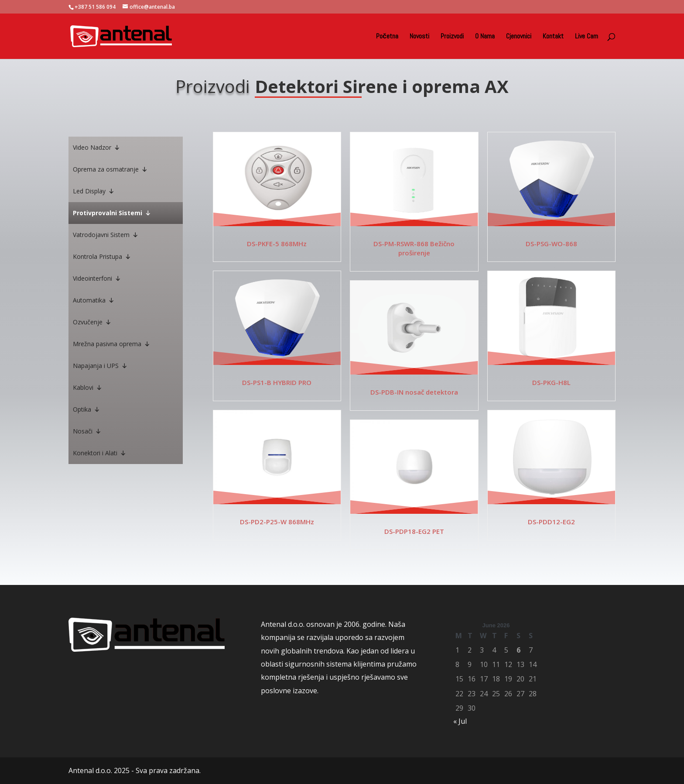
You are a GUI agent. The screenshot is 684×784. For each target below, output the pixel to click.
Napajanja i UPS (100, 366)
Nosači (87, 431)
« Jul (460, 721)
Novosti (419, 37)
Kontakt (553, 37)
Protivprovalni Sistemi (112, 213)
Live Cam (587, 37)
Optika (86, 409)
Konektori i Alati (99, 453)
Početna (387, 37)
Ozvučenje (92, 322)
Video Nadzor (96, 148)
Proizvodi (452, 37)
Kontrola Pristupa (102, 257)
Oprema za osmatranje (110, 169)
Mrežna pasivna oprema (111, 344)
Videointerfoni (97, 279)
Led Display (94, 191)
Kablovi (87, 388)
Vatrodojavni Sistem (106, 235)
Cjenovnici (519, 37)
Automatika (94, 300)
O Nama (485, 37)
